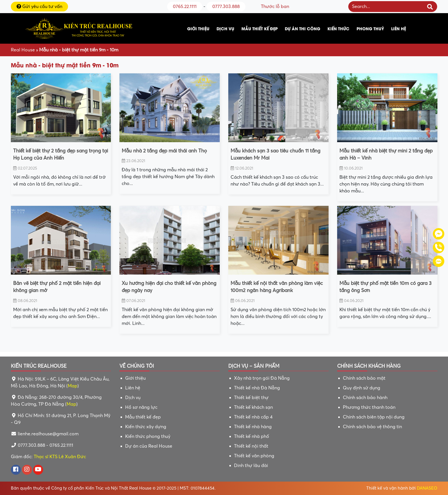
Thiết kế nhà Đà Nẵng (257, 388)
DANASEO (427, 488)
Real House (23, 50)
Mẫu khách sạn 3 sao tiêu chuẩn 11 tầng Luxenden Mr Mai (275, 155)
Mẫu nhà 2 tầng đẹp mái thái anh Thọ (164, 151)
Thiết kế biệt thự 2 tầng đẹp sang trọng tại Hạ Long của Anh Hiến (61, 155)
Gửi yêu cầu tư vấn (39, 7)
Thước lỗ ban (275, 7)
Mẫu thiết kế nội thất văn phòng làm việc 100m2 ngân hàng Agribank (277, 287)
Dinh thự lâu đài (251, 466)
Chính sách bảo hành (365, 398)
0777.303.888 (226, 7)
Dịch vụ (225, 28)
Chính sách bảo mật (364, 378)
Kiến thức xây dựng (146, 427)
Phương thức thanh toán (369, 407)
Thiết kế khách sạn (253, 407)
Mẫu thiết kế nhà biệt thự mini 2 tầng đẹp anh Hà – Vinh (386, 155)
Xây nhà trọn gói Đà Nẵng (262, 378)
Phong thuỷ (370, 28)
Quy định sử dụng (362, 388)
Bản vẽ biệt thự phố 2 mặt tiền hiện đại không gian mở (57, 287)
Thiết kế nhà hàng (253, 427)
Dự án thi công (303, 28)
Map (73, 386)
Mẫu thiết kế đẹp (260, 28)
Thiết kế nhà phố (252, 436)
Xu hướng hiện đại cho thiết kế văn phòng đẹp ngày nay (169, 287)
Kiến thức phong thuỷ (148, 436)
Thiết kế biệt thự (251, 398)
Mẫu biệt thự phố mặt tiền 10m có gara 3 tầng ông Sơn (385, 287)
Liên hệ (399, 28)
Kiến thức (338, 28)
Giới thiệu (198, 28)
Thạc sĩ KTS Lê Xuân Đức (60, 457)
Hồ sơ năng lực (141, 407)
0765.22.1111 (185, 7)
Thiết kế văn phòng (254, 456)
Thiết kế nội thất (251, 446)
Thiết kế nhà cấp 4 (253, 417)
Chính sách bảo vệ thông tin (372, 427)
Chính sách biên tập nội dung (374, 417)
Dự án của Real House (149, 446)
